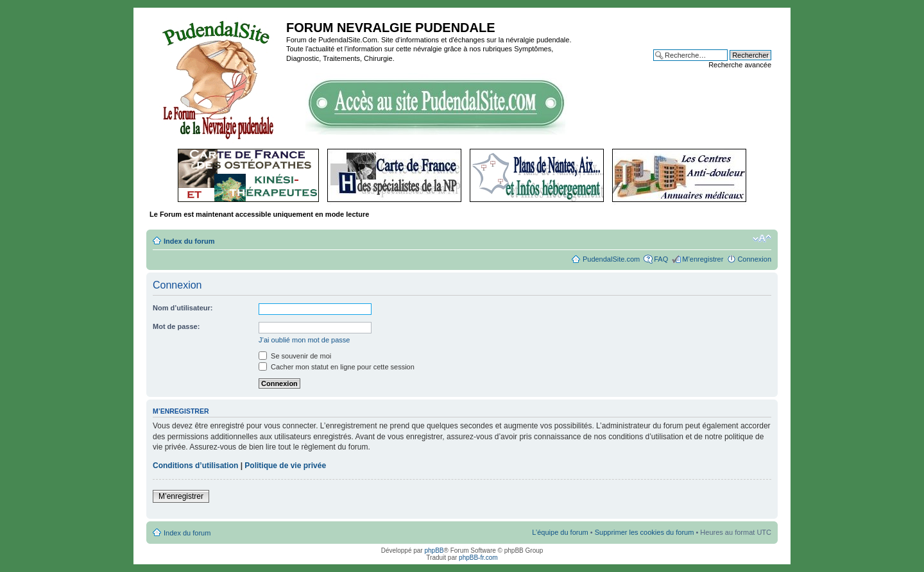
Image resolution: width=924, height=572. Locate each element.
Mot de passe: (176, 326)
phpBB (434, 551)
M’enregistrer (703, 259)
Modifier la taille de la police (762, 239)
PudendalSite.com (611, 259)
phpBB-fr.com (478, 558)
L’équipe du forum (560, 532)
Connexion (754, 259)
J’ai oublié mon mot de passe (304, 340)
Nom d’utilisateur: (183, 308)
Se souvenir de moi (295, 356)
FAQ (661, 259)
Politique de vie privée (285, 466)
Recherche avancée (740, 65)
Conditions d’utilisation (195, 466)
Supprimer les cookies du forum (645, 532)
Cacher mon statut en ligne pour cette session (337, 367)
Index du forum (189, 241)
